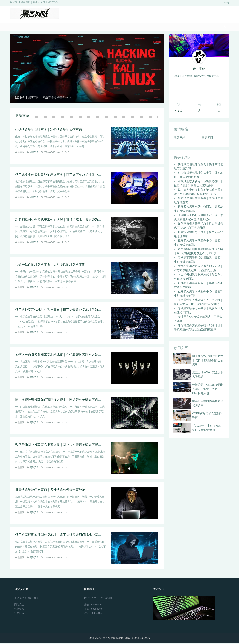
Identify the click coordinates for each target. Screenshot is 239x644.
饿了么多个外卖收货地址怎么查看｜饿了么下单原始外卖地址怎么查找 (65, 175)
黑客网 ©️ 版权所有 (113, 639)
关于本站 (199, 69)
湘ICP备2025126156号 (137, 639)
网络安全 (34, 153)
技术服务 (19, 614)
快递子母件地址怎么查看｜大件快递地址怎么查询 (50, 266)
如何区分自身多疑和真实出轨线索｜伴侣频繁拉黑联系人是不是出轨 (63, 356)
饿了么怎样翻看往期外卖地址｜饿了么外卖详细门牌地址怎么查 (60, 536)
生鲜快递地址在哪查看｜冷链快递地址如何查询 (49, 130)
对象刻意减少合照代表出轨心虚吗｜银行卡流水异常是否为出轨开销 (63, 220)
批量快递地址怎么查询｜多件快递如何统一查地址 (50, 491)
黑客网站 (180, 138)
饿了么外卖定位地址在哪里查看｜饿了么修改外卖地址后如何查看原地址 (66, 311)
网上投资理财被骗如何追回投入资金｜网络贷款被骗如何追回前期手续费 (66, 401)
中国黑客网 (206, 138)
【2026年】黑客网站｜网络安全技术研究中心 (46, 98)
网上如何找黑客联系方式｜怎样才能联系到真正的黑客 (208, 361)
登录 (227, 3)
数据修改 (19, 610)
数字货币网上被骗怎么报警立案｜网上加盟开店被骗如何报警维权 (61, 446)
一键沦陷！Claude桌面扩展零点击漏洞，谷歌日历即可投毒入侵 (208, 390)
